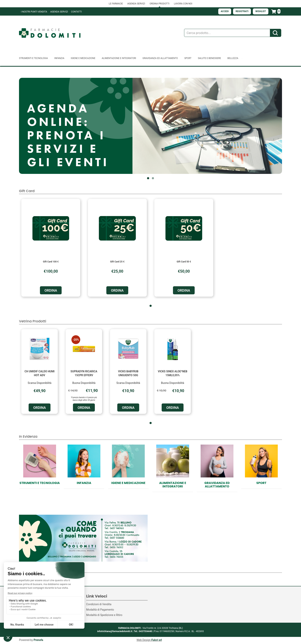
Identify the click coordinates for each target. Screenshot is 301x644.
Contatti (76, 12)
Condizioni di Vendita (99, 604)
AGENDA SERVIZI (136, 4)
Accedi (225, 11)
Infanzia (84, 483)
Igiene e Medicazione (128, 483)
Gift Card (27, 191)
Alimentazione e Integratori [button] (119, 58)
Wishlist (261, 11)
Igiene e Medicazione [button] (83, 58)
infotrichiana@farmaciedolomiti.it (115, 631)
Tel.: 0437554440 (143, 631)
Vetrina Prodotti (33, 321)
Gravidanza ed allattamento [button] (160, 58)
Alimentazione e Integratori (173, 485)
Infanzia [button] (59, 58)
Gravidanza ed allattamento (217, 485)
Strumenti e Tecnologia (40, 483)
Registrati (242, 11)
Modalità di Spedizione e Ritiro (104, 615)
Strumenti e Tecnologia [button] (33, 58)
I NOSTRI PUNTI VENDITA (34, 12)
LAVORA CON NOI (183, 4)
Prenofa (38, 640)
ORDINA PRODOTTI (159, 4)
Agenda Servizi (59, 12)
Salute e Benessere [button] (210, 58)
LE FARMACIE (116, 4)
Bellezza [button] (233, 58)
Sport (261, 483)
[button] (148, 178)
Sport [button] (188, 58)
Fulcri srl (157, 640)
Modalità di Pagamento (100, 610)
